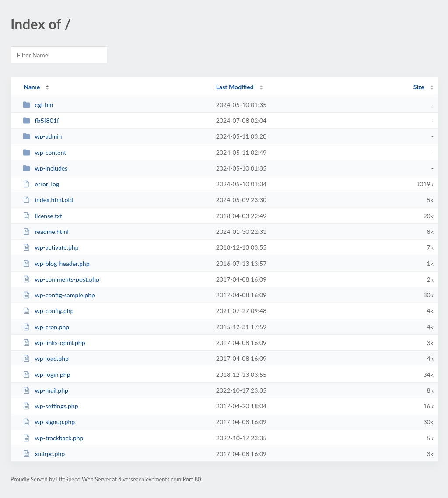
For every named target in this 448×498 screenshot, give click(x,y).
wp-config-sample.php (59, 295)
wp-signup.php (49, 422)
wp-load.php (46, 358)
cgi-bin (38, 105)
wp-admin (42, 136)
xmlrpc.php (44, 454)
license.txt (42, 216)
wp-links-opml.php (54, 343)
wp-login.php (46, 374)
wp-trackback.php (53, 438)
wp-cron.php (46, 327)
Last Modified (235, 87)
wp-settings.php (50, 406)
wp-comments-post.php (61, 279)
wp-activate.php (51, 247)
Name (32, 87)
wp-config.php (48, 311)
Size (419, 87)
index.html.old (48, 200)
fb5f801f (41, 120)
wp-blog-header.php (56, 263)
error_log (41, 184)
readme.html (46, 232)
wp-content (44, 152)
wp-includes (45, 168)
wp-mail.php (45, 390)
